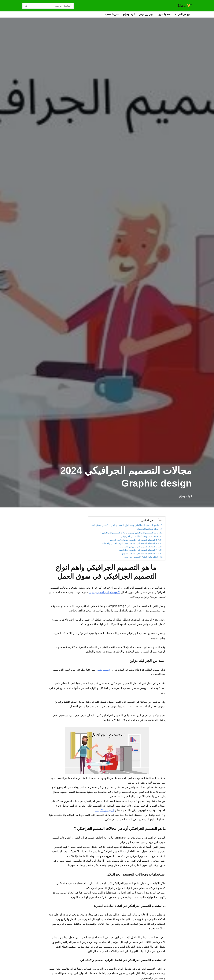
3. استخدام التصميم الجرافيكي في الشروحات (134, 553)
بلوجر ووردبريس (139, 15)
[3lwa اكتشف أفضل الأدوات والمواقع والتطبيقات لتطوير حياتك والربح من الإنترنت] (185, 6)
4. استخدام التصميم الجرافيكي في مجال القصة (133, 557)
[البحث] (51, 6)
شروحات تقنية (99, 15)
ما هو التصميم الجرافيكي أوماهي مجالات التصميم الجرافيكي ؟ (123, 536)
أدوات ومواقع (118, 15)
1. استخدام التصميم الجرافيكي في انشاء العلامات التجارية (128, 545)
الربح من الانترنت (182, 15)
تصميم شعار (88, 707)
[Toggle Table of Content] (159, 521)
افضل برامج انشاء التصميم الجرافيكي (137, 565)
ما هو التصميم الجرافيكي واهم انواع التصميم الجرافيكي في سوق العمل (115, 527)
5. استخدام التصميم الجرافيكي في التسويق (135, 561)
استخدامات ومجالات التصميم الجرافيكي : (135, 541)
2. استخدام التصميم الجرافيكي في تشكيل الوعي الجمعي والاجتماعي (123, 549)
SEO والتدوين (160, 15)
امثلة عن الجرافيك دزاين (144, 532)
